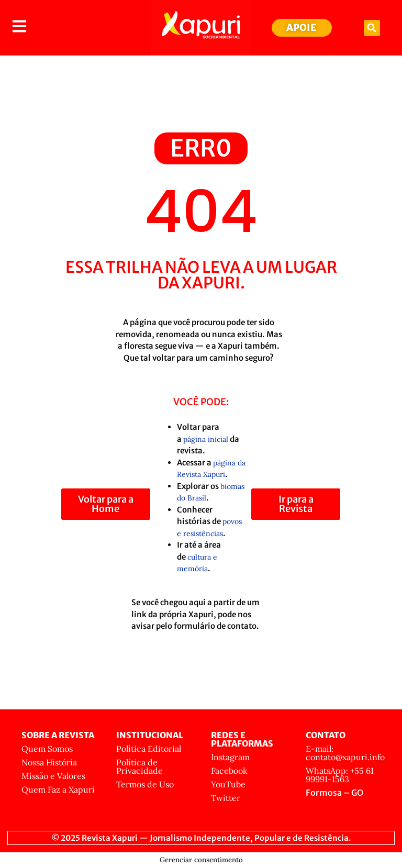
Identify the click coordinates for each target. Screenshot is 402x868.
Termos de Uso (145, 784)
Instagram (230, 757)
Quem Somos (47, 749)
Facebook (229, 771)
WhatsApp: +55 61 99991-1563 (340, 775)
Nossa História (49, 762)
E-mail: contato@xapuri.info (345, 753)
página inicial (206, 439)
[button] (372, 28)
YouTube (228, 784)
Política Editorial (149, 749)
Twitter (226, 798)
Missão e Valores (53, 776)
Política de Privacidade (139, 766)
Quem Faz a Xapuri (58, 789)
